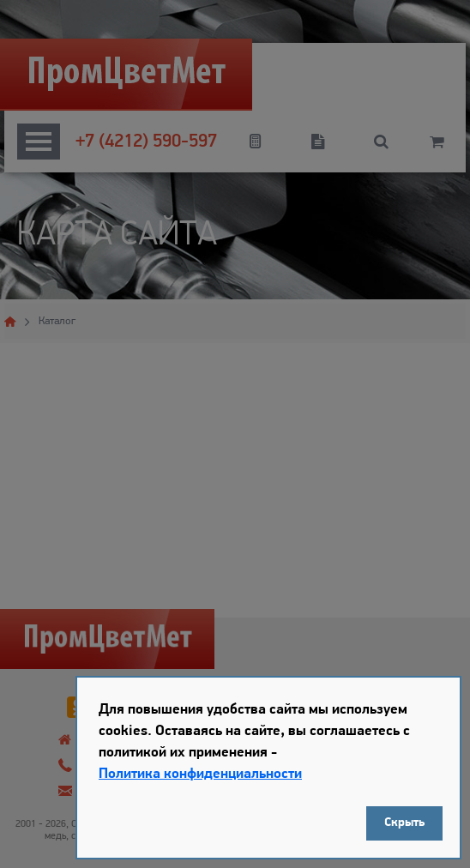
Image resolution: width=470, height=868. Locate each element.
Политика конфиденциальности (200, 774)
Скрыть (404, 823)
